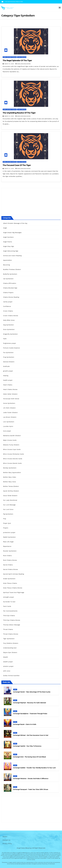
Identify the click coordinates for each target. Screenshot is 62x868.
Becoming (6, 265)
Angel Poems (8, 242)
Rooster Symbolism (10, 551)
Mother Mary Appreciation (12, 472)
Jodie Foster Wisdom (10, 412)
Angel (5, 228)
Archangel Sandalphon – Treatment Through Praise (30, 714)
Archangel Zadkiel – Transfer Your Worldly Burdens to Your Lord (34, 768)
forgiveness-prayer (10, 343)
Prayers (6, 528)
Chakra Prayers (8, 293)
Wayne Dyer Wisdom (10, 652)
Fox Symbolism (8, 353)
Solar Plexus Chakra (10, 583)
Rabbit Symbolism (9, 537)
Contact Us (6, 840)
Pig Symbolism (8, 514)
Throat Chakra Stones (11, 634)
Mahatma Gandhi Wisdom (12, 436)
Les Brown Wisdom (10, 417)
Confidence (7, 306)
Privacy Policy (7, 844)
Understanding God (10, 648)
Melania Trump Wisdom (11, 445)
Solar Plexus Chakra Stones (13, 588)
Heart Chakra (8, 385)
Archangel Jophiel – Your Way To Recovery (27, 746)
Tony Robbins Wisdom (11, 643)
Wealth (6, 657)
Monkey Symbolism (10, 468)
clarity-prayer (8, 302)
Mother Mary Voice (9, 482)
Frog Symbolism (9, 357)
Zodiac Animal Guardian (11, 676)
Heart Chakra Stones (10, 389)
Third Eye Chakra (9, 616)
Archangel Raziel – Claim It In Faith (25, 724)
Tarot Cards (7, 606)
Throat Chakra (8, 629)
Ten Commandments (10, 611)
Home (5, 837)
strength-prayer (9, 597)
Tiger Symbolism (22, 57)
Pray (5, 519)
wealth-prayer (8, 662)
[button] (60, 8)
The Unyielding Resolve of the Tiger (19, 113)
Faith (5, 339)
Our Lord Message (9, 505)
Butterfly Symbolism (10, 274)
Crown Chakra (8, 311)
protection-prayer (9, 532)
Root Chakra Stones (10, 560)
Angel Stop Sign (9, 246)
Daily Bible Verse (9, 320)
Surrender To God (9, 602)
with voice (7, 671)
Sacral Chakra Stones (11, 569)
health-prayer (8, 380)
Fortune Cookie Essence (11, 348)
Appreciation (7, 260)
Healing (6, 376)
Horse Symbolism (9, 403)
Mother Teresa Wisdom (11, 486)
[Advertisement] (31, 201)
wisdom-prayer (8, 666)
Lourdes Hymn (8, 426)
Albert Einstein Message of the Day (15, 223)
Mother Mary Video (10, 477)
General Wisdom (9, 362)
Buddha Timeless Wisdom (12, 269)
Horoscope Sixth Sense (11, 399)
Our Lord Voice (8, 509)
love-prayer (7, 431)
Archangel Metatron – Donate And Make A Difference (31, 779)
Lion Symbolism (9, 422)
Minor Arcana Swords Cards (13, 459)
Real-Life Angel (8, 542)
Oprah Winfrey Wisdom (11, 491)
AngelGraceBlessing (23, 64)
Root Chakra (7, 556)
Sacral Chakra (8, 565)
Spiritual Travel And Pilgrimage (14, 592)
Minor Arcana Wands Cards (12, 463)
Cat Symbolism (8, 279)
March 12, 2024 (9, 64)
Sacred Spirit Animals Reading (14, 574)
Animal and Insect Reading (10, 57)
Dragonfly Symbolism (10, 334)
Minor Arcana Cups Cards (12, 449)
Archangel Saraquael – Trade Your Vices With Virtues (31, 789)
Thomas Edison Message (12, 625)
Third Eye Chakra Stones (12, 620)
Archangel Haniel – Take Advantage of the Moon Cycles (32, 692)
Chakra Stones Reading (11, 297)
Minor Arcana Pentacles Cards (13, 454)
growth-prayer (8, 371)
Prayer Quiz (7, 523)
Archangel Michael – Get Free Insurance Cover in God (31, 735)
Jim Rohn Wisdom (9, 408)
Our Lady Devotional (10, 500)
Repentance (7, 546)
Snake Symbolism (9, 579)
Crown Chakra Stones (11, 316)
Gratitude (6, 366)
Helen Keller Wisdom (10, 394)
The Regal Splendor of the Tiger (17, 60)
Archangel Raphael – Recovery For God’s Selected (29, 703)
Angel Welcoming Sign (11, 251)
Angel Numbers (8, 237)
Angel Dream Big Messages (12, 233)
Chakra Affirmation (10, 283)
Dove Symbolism (9, 329)
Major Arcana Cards (10, 440)
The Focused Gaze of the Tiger (17, 165)
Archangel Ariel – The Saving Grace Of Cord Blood (29, 757)
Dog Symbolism (8, 325)
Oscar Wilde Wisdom (10, 496)
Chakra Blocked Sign (10, 288)
